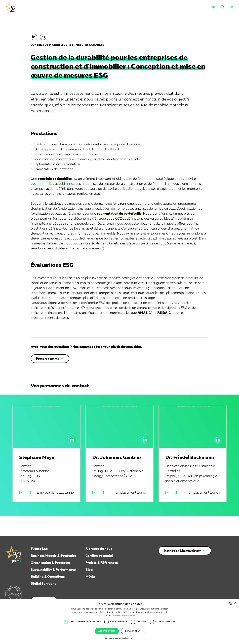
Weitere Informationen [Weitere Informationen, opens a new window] (124, 616)
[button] (213, 7)
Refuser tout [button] (133, 631)
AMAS (143, 313)
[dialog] (119, 622)
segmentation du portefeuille (119, 214)
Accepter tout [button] (107, 631)
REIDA (162, 313)
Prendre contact (47, 359)
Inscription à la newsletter (182, 551)
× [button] (235, 603)
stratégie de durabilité (55, 179)
